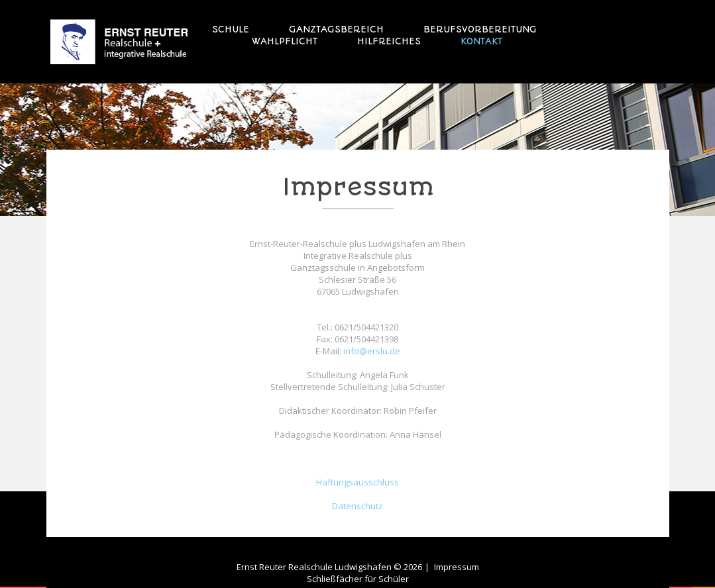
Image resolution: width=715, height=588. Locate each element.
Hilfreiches (389, 41)
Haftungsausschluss (357, 482)
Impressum (457, 567)
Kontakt (481, 41)
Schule (231, 29)
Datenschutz (357, 506)
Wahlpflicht (285, 41)
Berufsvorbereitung (480, 29)
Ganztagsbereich (336, 29)
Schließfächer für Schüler (358, 579)
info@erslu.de (372, 351)
